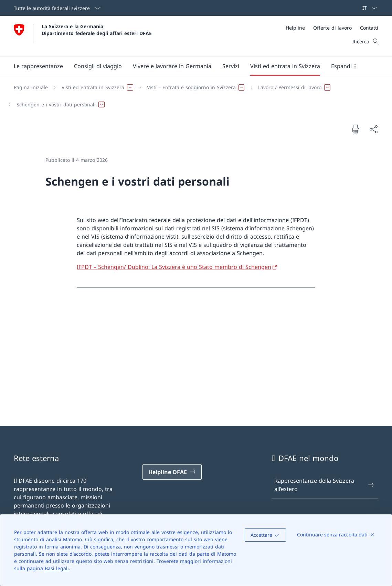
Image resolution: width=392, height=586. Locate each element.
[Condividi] (373, 129)
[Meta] (332, 28)
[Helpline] (295, 28)
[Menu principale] (190, 66)
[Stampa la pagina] (356, 129)
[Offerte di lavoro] (332, 28)
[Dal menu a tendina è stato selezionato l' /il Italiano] (367, 8)
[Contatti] (369, 28)
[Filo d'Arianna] (193, 96)
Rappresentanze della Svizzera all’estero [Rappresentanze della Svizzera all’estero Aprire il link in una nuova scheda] (325, 485)
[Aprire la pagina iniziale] (83, 36)
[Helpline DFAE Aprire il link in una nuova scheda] (172, 472)
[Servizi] (231, 66)
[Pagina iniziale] (31, 87)
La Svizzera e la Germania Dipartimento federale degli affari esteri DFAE (97, 30)
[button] (38, 66)
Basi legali (57, 568)
